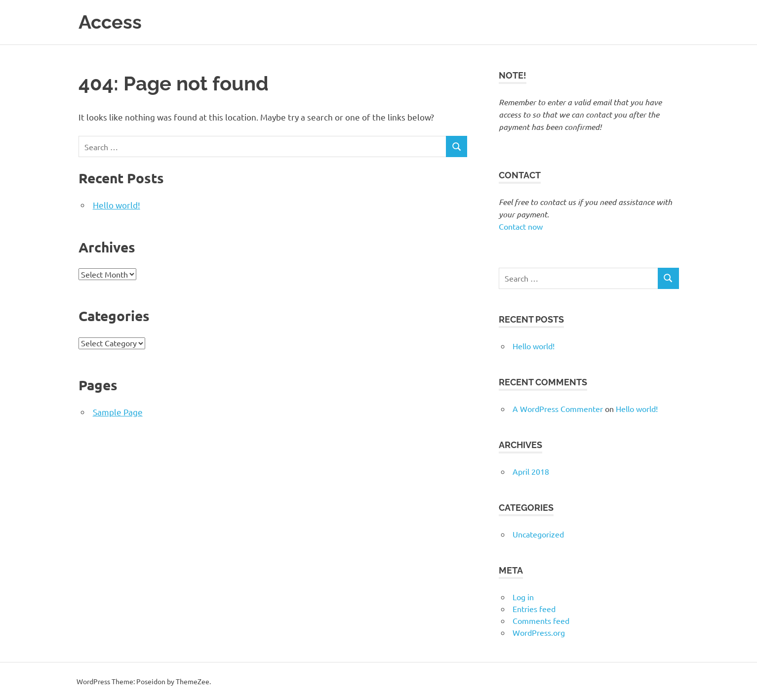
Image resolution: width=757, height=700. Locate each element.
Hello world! (117, 204)
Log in (523, 596)
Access (110, 22)
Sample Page (118, 411)
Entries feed (534, 608)
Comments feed (541, 620)
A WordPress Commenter (558, 408)
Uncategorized (538, 534)
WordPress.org (539, 632)
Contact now (521, 226)
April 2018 (531, 471)
